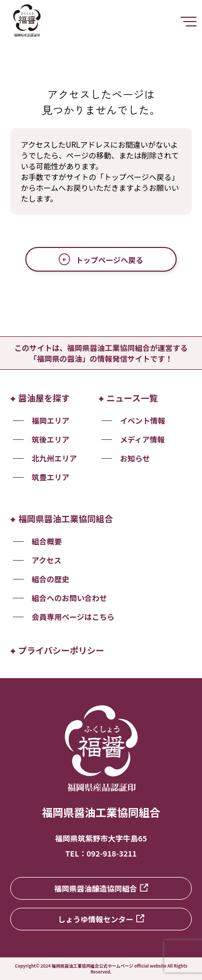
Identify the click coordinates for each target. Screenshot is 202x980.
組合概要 (47, 541)
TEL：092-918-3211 (101, 853)
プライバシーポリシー (57, 650)
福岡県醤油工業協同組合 (62, 519)
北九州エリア (54, 458)
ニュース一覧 (128, 398)
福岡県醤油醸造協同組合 (101, 888)
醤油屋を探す (40, 398)
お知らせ (135, 458)
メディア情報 (142, 439)
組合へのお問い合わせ (69, 598)
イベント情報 (143, 420)
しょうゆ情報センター (101, 919)
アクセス (47, 560)
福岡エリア (51, 420)
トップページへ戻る (101, 260)
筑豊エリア (51, 477)
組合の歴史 (51, 579)
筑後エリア (51, 439)
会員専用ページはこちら (73, 617)
